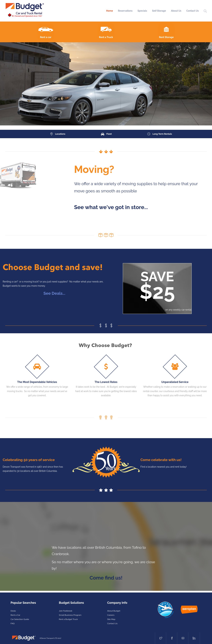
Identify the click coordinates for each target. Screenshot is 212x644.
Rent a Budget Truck (68, 619)
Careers (111, 615)
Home (110, 11)
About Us (176, 11)
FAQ (13, 623)
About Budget (114, 611)
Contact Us (193, 11)
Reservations (125, 11)
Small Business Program (70, 615)
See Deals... (54, 293)
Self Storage (159, 11)
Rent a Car (15, 615)
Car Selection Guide (20, 619)
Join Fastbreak (66, 611)
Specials (142, 11)
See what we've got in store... (111, 207)
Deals (13, 611)
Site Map (111, 619)
